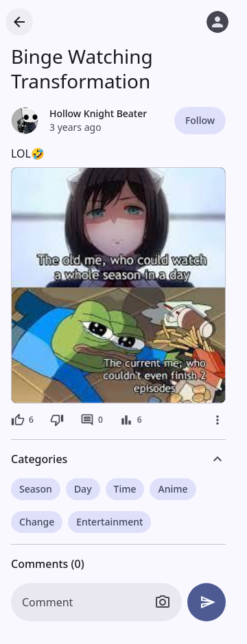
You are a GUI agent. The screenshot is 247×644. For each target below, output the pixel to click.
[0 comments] (92, 420)
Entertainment (109, 522)
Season (36, 489)
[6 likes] (22, 420)
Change (37, 522)
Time (125, 489)
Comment (47, 602)
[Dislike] (57, 420)
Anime (173, 489)
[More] (217, 420)
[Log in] (217, 22)
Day (83, 489)
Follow (200, 120)
